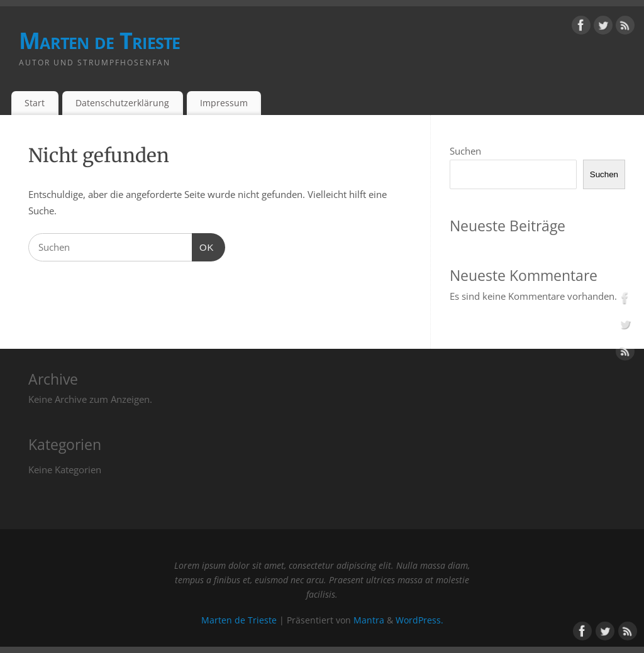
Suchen (465, 151)
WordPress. (419, 620)
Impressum (224, 103)
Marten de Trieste (100, 41)
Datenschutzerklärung (122, 103)
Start (35, 103)
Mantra (369, 620)
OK (203, 248)
